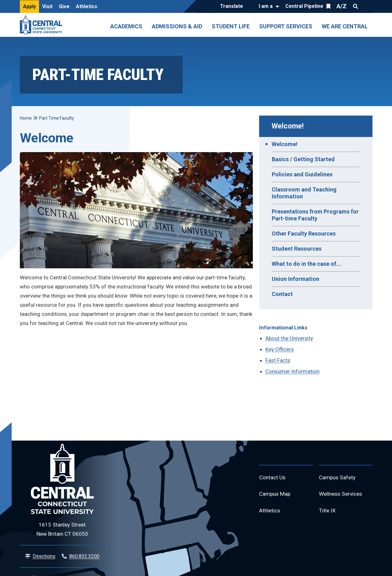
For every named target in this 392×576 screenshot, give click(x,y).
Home (26, 118)
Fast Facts (278, 360)
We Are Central (345, 26)
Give (64, 6)
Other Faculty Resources (304, 234)
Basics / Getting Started (303, 159)
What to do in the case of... (306, 264)
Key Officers (280, 349)
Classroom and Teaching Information (304, 193)
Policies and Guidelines (302, 174)
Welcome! (288, 126)
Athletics (87, 6)
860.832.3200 (84, 556)
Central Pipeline (304, 6)
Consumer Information (293, 371)
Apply (29, 6)
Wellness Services (342, 495)
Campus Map (276, 495)
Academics (126, 26)
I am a (266, 6)
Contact (282, 294)
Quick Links (367, 6)
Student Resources (297, 249)
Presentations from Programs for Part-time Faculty (315, 215)
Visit (47, 6)
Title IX (328, 512)
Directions (44, 556)
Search (355, 6)
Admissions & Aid (177, 26)
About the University (289, 338)
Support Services (286, 26)
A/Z (342, 6)
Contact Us (273, 478)
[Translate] (233, 7)
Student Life (231, 26)
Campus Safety (338, 478)
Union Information (295, 279)
